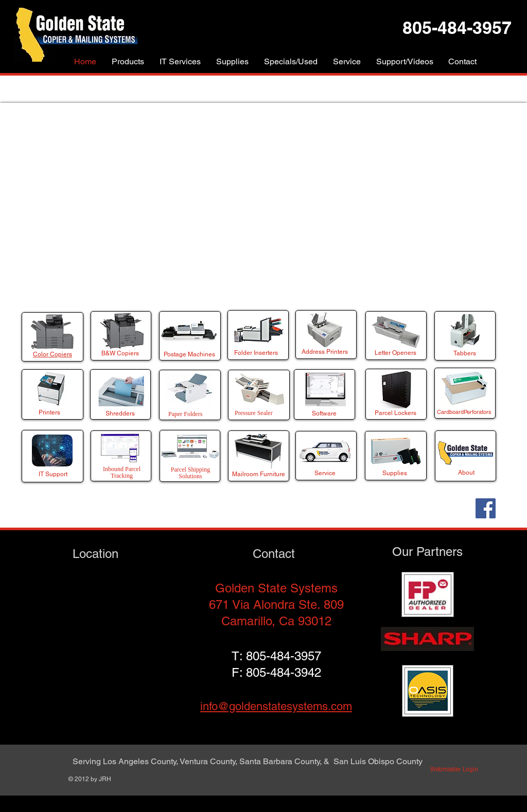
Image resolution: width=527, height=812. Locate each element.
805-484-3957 (284, 656)
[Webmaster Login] (454, 770)
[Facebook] (486, 508)
